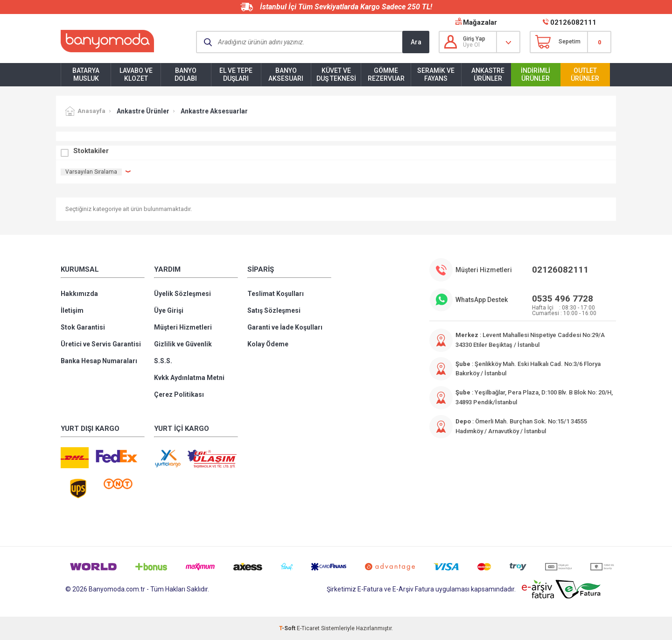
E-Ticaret (308, 628)
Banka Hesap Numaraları (99, 361)
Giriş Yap (474, 39)
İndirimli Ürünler (535, 74)
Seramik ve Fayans (436, 74)
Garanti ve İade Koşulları (285, 327)
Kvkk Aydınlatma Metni (189, 378)
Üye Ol (471, 45)
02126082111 (573, 22)
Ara (416, 42)
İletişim (72, 310)
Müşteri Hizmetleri (183, 327)
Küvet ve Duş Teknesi (336, 74)
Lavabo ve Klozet (136, 74)
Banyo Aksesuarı (286, 74)
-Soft (288, 628)
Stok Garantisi (83, 327)
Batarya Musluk (86, 74)
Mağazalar (480, 22)
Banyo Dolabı (186, 74)
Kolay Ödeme (268, 344)
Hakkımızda (79, 294)
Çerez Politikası (179, 394)
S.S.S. (163, 361)
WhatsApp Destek (482, 300)
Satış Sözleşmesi (274, 310)
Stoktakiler (91, 151)
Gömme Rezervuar (386, 74)
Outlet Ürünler (585, 74)
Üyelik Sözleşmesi (182, 294)
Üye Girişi (169, 310)
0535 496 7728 (563, 299)
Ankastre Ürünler (488, 74)
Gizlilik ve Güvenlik (183, 344)
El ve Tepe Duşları (236, 74)
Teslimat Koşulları (276, 294)
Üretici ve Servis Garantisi (101, 344)
